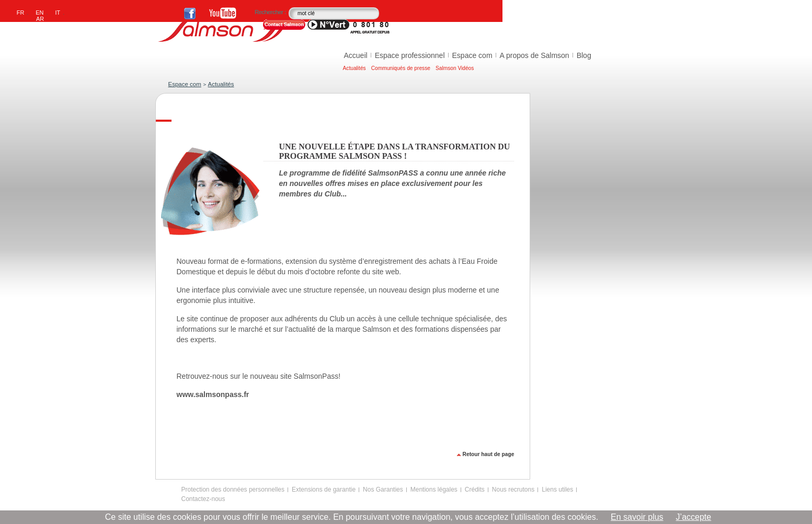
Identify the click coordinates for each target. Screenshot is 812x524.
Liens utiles (557, 490)
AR (40, 19)
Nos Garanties (383, 490)
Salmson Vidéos (455, 68)
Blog (584, 55)
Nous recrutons (513, 490)
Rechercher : (271, 12)
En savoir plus (637, 517)
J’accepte (694, 517)
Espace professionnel (410, 55)
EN (39, 13)
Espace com (472, 55)
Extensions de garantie (324, 490)
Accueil (356, 55)
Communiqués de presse (401, 68)
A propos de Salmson (535, 55)
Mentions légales (434, 490)
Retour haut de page (489, 454)
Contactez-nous (203, 499)
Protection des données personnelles (233, 490)
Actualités (354, 68)
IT (58, 13)
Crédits (475, 490)
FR (21, 13)
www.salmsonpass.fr (213, 394)
